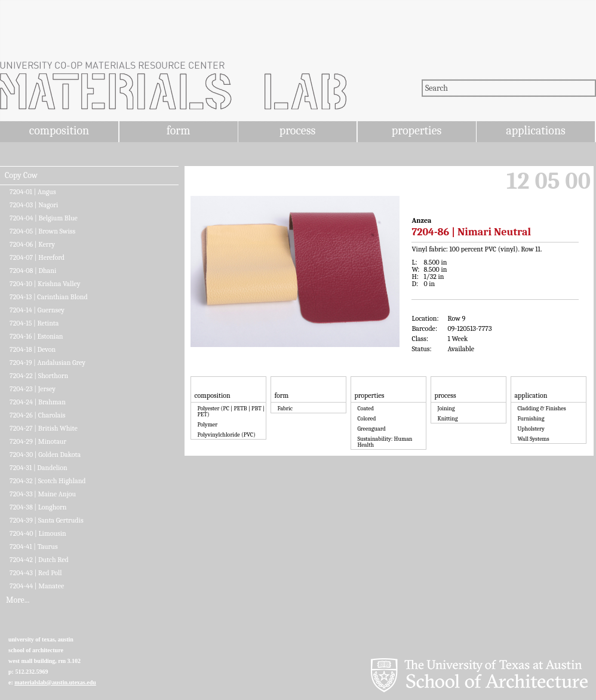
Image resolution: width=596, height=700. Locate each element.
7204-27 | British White (44, 428)
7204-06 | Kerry (32, 244)
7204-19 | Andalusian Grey (47, 363)
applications (536, 131)
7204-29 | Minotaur (38, 441)
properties (417, 131)
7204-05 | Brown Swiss (42, 231)
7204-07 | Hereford (37, 257)
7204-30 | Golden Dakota (45, 455)
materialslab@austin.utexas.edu (55, 682)
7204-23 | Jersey (33, 389)
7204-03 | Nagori (34, 205)
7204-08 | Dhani (33, 271)
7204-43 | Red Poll (36, 573)
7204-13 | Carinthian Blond (49, 297)
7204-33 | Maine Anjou (43, 494)
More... (18, 600)
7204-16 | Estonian (36, 336)
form (179, 131)
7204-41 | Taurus (34, 547)
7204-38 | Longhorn (38, 507)
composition (59, 131)
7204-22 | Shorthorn (39, 376)
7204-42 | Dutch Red (39, 560)
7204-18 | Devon (33, 349)
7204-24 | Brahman (38, 402)
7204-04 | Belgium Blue (44, 218)
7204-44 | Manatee (37, 586)
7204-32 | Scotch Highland (48, 481)
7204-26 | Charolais (38, 415)
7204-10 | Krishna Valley (45, 284)
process (298, 131)
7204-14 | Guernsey (37, 310)
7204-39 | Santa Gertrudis (47, 520)
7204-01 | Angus (33, 192)
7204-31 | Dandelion (39, 468)
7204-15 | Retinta (34, 323)
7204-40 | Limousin (38, 533)
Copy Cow (21, 176)
